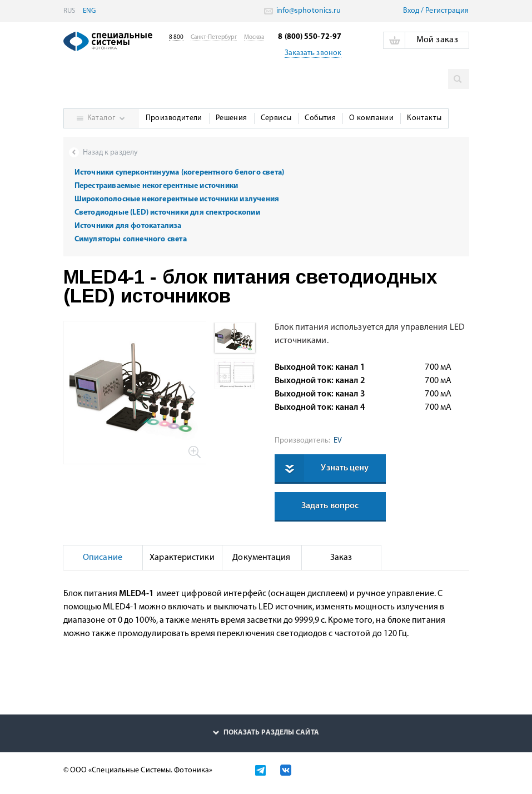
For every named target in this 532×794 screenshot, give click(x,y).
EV (336, 441)
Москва (254, 38)
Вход (411, 11)
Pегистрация (447, 11)
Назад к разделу (111, 153)
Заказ (341, 558)
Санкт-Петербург (214, 38)
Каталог (101, 118)
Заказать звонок (313, 53)
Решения (232, 118)
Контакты (424, 118)
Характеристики (182, 558)
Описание (103, 558)
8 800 (176, 38)
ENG (89, 11)
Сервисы (276, 118)
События (320, 118)
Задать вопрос (330, 506)
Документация (261, 558)
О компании (371, 118)
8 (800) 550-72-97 (310, 37)
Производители (174, 118)
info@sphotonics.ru (308, 11)
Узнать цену (345, 468)
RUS (69, 11)
